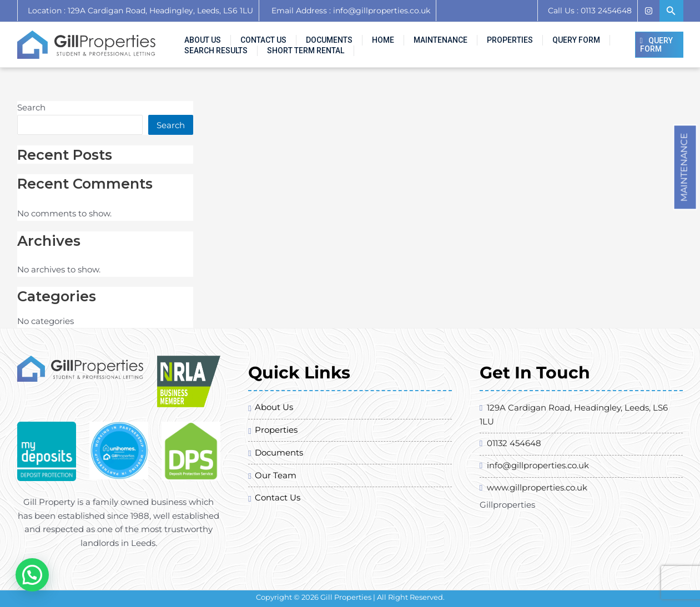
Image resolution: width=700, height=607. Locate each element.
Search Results (577, 36)
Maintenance (684, 167)
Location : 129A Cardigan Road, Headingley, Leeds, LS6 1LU (140, 11)
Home (349, 36)
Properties (455, 36)
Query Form (512, 36)
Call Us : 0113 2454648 (590, 11)
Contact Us (249, 36)
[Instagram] (648, 11)
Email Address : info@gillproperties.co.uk (348, 11)
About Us (198, 36)
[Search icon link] (671, 11)
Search (31, 107)
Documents (305, 36)
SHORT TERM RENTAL (218, 53)
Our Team (276, 475)
